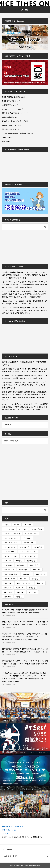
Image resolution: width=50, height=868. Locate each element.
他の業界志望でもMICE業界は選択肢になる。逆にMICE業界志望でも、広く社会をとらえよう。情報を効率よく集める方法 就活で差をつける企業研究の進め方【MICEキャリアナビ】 (25, 396)
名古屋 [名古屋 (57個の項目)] (21, 565)
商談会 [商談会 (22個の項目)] (34, 565)
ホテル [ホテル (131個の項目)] (25, 547)
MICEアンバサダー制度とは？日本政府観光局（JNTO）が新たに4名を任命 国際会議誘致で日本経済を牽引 (25, 611)
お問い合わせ (7, 137)
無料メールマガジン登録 (12, 125)
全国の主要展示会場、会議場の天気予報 (18, 133)
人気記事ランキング (10, 105)
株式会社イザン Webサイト (13, 826)
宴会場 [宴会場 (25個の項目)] (27, 574)
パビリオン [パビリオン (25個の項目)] (10, 547)
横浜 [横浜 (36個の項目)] (40, 583)
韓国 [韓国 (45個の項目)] (19, 597)
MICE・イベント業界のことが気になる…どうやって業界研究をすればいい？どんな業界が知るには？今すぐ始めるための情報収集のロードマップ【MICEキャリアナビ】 (25, 407)
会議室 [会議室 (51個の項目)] (31, 561)
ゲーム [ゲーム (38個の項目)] (27, 538)
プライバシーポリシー (10, 830)
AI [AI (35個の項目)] (7, 525)
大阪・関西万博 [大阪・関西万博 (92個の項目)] (11, 574)
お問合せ (5, 833)
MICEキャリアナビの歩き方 (13, 109)
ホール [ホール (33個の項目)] (38, 547)
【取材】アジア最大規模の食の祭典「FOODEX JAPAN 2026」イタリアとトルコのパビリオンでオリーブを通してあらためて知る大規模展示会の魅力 (25, 310)
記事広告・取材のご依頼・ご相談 (15, 121)
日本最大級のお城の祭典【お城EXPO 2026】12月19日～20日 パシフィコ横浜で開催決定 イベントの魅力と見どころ (25, 650)
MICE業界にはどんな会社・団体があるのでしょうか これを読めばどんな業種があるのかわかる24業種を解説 (25, 377)
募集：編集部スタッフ (11, 117)
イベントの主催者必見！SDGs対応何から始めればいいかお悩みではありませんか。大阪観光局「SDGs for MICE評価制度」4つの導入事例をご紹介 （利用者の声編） (24, 294)
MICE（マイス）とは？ (11, 101)
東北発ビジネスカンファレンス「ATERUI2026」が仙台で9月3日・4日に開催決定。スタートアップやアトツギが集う (25, 623)
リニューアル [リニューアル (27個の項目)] (10, 556)
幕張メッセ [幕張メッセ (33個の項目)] (10, 579)
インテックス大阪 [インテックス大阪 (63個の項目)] (12, 534)
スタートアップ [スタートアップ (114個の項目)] (12, 543)
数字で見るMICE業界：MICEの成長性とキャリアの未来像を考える (24, 363)
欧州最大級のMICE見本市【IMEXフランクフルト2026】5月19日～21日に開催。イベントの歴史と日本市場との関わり (25, 662)
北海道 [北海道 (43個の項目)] (8, 565)
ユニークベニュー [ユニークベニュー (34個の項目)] (28, 552)
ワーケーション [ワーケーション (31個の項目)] (29, 556)
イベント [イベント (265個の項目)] (37, 529)
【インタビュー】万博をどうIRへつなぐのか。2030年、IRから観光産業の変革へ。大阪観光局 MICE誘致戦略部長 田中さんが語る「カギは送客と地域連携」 (25, 284)
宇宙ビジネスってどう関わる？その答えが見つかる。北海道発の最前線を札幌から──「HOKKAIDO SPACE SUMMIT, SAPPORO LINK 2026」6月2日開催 (25, 637)
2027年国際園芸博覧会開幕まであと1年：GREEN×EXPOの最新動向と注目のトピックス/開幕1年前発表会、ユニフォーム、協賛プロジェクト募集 (25, 275)
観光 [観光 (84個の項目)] (20, 592)
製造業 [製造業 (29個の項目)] (8, 592)
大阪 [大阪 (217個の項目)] (37, 570)
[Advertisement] (18, 247)
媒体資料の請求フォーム (12, 129)
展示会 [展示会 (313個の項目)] (41, 574)
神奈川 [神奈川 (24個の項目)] (20, 588)
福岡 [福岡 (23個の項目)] (32, 588)
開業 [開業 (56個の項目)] (8, 597)
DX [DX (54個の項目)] (17, 525)
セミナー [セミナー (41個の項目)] (29, 543)
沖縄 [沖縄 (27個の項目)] (8, 588)
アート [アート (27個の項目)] (23, 529)
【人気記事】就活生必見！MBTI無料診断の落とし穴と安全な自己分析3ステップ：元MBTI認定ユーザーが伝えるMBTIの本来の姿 (24, 385)
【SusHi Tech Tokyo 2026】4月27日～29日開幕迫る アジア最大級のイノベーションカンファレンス (24, 302)
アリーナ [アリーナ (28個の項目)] (9, 529)
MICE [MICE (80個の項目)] (28, 525)
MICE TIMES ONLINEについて (14, 97)
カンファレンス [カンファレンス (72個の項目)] (11, 538)
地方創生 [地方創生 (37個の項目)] (23, 570)
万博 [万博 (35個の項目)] (8, 561)
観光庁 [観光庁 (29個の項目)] (33, 592)
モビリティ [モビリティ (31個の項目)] (10, 552)
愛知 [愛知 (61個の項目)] (23, 579)
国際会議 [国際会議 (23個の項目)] (9, 570)
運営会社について (9, 141)
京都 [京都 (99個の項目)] (19, 561)
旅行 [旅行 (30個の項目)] (35, 579)
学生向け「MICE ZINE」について (15, 113)
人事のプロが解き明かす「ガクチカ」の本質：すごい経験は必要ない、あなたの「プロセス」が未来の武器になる (25, 370)
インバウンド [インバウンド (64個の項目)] (31, 534)
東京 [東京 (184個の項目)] (8, 583)
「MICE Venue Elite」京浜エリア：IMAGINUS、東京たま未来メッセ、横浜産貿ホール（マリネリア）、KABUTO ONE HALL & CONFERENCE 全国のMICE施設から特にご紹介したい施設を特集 (24, 677)
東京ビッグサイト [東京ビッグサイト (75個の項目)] (24, 583)
